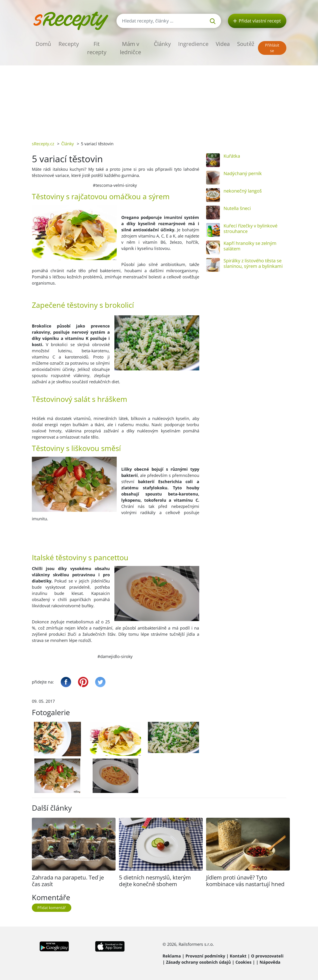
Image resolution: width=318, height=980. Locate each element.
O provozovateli (267, 956)
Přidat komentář (52, 908)
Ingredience (193, 44)
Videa (223, 44)
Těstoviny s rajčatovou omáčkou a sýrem (101, 196)
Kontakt (238, 956)
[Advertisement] (159, 100)
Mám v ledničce (130, 48)
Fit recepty (97, 48)
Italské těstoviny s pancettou (80, 557)
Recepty (69, 44)
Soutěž (246, 44)
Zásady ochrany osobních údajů (198, 962)
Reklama (172, 956)
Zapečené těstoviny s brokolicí (83, 305)
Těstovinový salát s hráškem (80, 399)
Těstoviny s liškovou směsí (76, 448)
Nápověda (270, 962)
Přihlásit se (272, 48)
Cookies (243, 962)
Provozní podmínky (205, 956)
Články (162, 44)
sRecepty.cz (43, 144)
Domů (43, 44)
